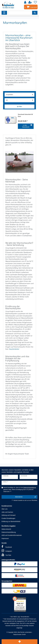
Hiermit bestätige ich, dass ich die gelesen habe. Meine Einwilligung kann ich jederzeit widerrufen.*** (20, 490)
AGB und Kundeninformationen (12, 535)
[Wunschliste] (35, 2)
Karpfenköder (14, 349)
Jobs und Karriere (7, 512)
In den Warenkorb (27, 126)
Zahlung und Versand (8, 515)
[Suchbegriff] (20, 13)
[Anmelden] (25, 2)
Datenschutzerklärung (9, 532)
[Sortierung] (19, 95)
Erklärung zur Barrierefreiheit (11, 521)
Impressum (5, 538)
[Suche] (35, 13)
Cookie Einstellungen (8, 518)
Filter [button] (19, 107)
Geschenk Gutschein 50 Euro (25, 115)
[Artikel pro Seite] (19, 100)
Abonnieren (25, 497)
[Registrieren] (30, 2)
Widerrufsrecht (6, 529)
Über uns (5, 509)
